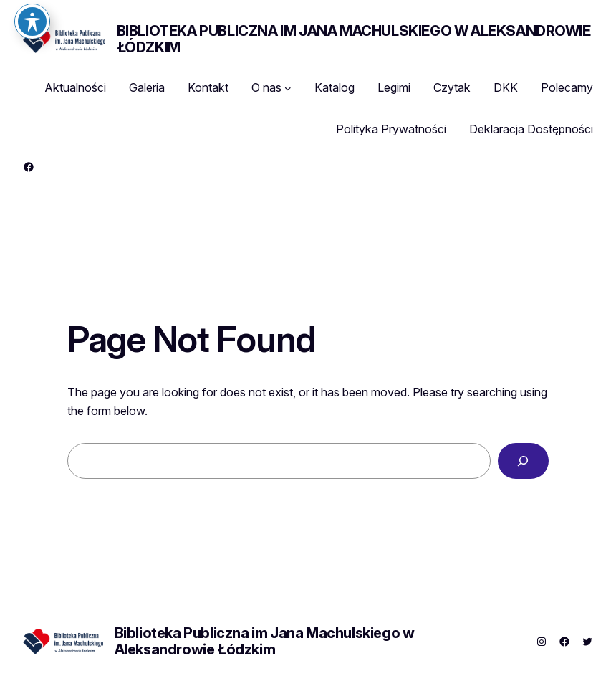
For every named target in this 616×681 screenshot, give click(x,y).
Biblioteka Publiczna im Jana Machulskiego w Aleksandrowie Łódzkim (354, 39)
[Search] (523, 461)
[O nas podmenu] (288, 88)
